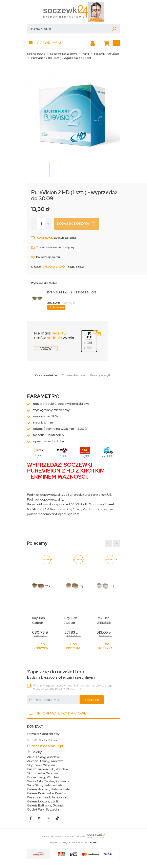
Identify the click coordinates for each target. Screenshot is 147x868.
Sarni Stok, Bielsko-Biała (45, 785)
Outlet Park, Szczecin (43, 810)
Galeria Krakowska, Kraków (46, 793)
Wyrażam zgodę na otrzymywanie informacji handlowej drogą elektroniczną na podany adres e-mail (73, 687)
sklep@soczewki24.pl (47, 746)
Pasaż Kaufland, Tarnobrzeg (48, 797)
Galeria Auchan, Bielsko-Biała (48, 789)
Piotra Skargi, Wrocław (43, 777)
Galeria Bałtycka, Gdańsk (46, 805)
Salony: (37, 752)
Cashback (45, 238)
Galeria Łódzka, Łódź (43, 801)
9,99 (39, 456)
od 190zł (108, 456)
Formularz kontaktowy (43, 734)
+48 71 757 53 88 (44, 740)
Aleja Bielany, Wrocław (43, 757)
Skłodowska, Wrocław (43, 773)
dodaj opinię (76, 267)
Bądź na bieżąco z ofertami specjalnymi (61, 674)
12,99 (62, 456)
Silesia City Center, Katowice (48, 781)
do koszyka (56, 307)
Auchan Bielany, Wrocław (45, 761)
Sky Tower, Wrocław (41, 765)
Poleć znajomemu (45, 257)
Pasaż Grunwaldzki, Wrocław (47, 769)
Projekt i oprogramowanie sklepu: (73, 842)
